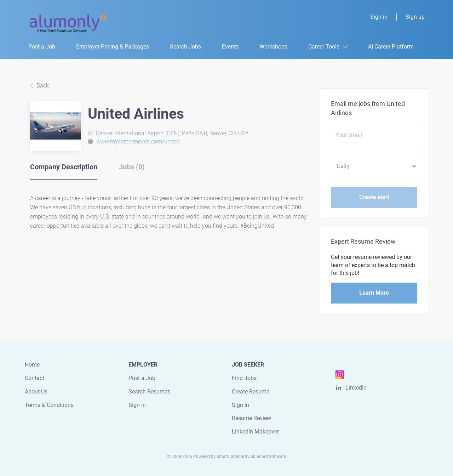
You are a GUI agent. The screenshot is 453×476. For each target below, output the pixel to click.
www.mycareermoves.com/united (138, 141)
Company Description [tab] (64, 167)
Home (32, 365)
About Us (36, 392)
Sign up (415, 17)
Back (42, 86)
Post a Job (142, 378)
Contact (35, 378)
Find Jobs (244, 378)
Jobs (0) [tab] (132, 167)
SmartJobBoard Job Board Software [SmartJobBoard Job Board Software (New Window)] (251, 457)
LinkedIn (356, 388)
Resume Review (251, 418)
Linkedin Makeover (255, 432)
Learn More (374, 293)
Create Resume (251, 392)
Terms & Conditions (49, 405)
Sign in (379, 17)
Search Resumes (149, 392)
